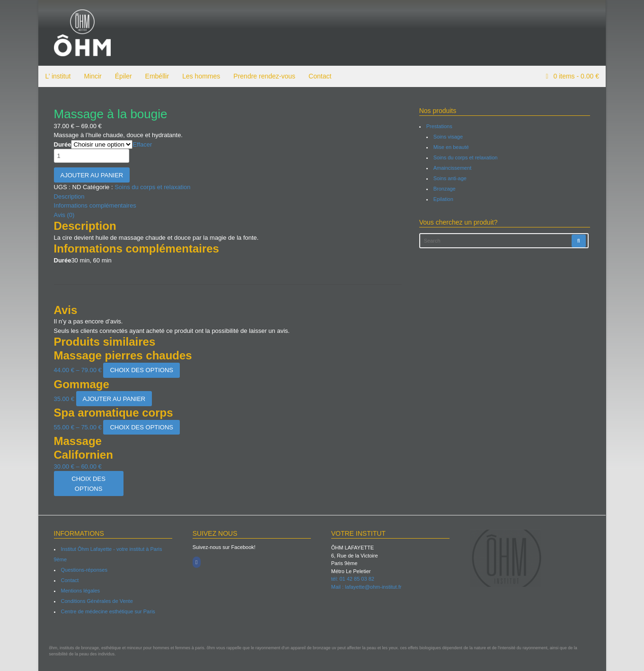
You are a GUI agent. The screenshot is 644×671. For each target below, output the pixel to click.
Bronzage (445, 189)
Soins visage (448, 137)
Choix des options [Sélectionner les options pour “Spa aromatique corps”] (141, 427)
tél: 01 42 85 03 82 (353, 579)
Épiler (123, 76)
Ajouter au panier (92, 175)
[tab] (228, 197)
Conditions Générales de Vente (97, 601)
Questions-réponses (84, 570)
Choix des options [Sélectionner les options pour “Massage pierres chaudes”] (141, 370)
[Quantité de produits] (91, 156)
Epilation (443, 199)
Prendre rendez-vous (264, 76)
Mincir (92, 76)
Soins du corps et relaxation (152, 187)
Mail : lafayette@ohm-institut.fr (366, 587)
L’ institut (58, 76)
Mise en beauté (451, 147)
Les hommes (201, 76)
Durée (62, 144)
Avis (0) (64, 215)
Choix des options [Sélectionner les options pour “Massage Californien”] (88, 484)
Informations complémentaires (95, 205)
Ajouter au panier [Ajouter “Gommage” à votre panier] (114, 399)
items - (575, 76)
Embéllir (157, 76)
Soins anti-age (450, 178)
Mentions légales (80, 591)
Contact (319, 76)
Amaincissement (453, 168)
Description (69, 196)
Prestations (439, 126)
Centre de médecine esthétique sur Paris (108, 611)
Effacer (142, 144)
